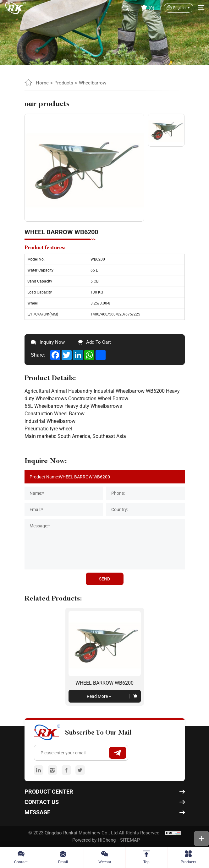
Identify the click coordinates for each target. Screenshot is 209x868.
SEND (104, 579)
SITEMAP (130, 840)
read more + (99, 696)
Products (64, 83)
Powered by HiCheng (94, 840)
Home (42, 83)
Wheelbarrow (93, 83)
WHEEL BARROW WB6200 (104, 683)
